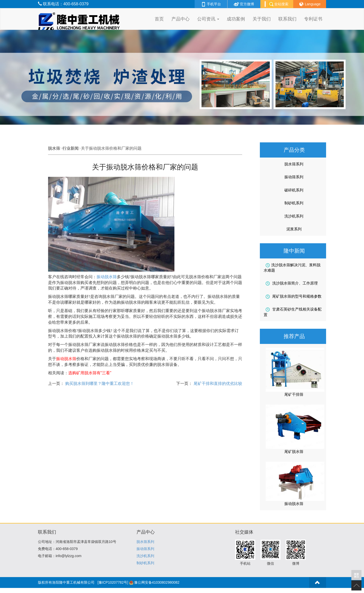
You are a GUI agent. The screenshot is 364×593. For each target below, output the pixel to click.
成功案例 (236, 19)
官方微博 (244, 4)
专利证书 (313, 19)
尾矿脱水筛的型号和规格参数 (294, 296)
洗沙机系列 (294, 216)
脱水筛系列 (294, 164)
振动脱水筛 (107, 277)
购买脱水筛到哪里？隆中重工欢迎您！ (99, 383)
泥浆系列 (294, 229)
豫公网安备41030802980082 (157, 582)
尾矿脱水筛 (294, 452)
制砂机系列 (294, 203)
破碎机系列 (294, 190)
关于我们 (262, 19)
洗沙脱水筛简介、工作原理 (292, 283)
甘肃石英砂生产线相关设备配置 (293, 312)
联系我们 (287, 19)
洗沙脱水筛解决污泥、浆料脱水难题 (292, 268)
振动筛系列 (294, 177)
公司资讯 (208, 19)
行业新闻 (71, 148)
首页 (159, 19)
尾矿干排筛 (294, 394)
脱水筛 (54, 148)
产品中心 (180, 19)
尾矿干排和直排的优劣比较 (217, 383)
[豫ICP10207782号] (113, 582)
